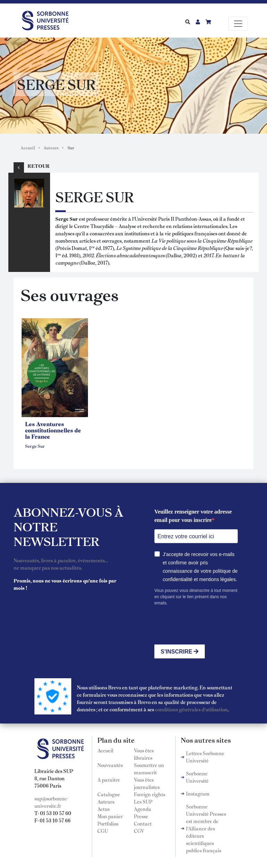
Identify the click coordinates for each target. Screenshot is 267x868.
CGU (103, 831)
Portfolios (108, 823)
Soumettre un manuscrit (149, 769)
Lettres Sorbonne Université (205, 757)
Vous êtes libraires (144, 754)
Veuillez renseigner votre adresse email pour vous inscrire (193, 516)
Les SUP (143, 801)
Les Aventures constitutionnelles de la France (53, 430)
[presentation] (207, 625)
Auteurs (51, 148)
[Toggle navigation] (238, 24)
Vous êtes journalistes (147, 783)
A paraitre (109, 780)
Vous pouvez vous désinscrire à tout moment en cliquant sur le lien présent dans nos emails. (196, 597)
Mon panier (110, 816)
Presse (141, 816)
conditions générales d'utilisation (191, 709)
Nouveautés (110, 765)
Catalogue (109, 794)
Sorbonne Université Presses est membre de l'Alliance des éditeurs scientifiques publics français (206, 828)
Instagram (198, 793)
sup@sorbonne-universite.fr (51, 802)
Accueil (28, 148)
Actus (103, 809)
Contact (143, 823)
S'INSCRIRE (180, 652)
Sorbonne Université (197, 777)
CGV (139, 831)
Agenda (143, 809)
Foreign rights (149, 794)
